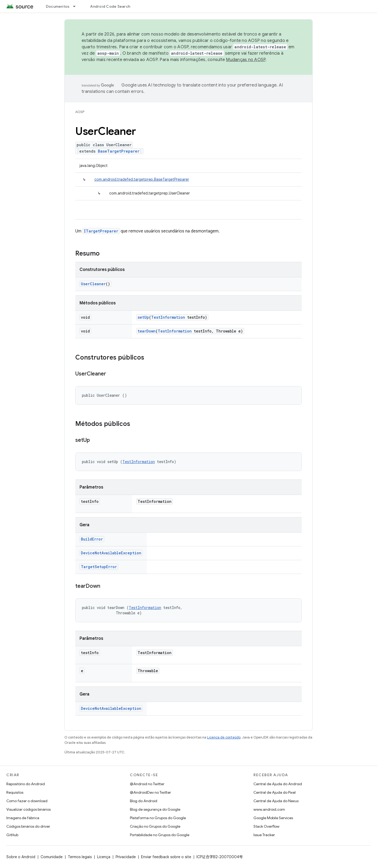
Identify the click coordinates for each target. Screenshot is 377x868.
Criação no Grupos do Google (155, 826)
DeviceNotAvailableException (111, 553)
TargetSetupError (99, 567)
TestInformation (168, 317)
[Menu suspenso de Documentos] (77, 6)
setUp (143, 317)
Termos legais (80, 857)
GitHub (12, 835)
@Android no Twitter (147, 784)
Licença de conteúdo (224, 737)
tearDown (147, 331)
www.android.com (269, 809)
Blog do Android (144, 801)
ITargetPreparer (101, 231)
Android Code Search (110, 6)
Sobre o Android (21, 857)
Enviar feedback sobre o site (166, 857)
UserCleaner (93, 284)
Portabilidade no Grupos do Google (160, 835)
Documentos (58, 6)
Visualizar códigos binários (29, 809)
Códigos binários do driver (28, 826)
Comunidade (52, 857)
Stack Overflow (266, 826)
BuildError (92, 539)
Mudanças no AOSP (246, 60)
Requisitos (15, 792)
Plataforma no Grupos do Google (158, 818)
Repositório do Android (26, 784)
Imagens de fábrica (23, 818)
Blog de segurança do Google (155, 809)
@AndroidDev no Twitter (150, 792)
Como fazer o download (27, 801)
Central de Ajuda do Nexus (276, 801)
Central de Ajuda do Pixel (275, 792)
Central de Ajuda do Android (278, 784)
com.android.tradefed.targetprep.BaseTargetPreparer (142, 179)
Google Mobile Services (273, 818)
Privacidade (126, 857)
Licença (104, 857)
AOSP (80, 112)
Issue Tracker (264, 835)
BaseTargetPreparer (119, 151)
